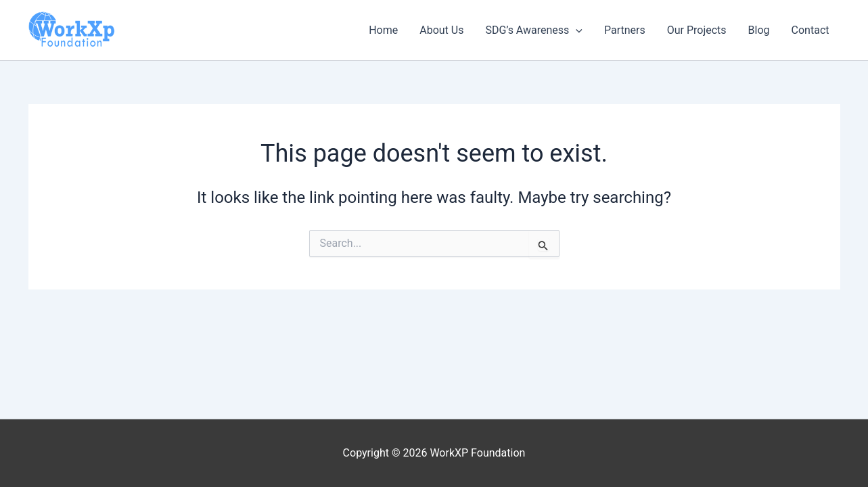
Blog (759, 30)
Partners (625, 30)
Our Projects (697, 30)
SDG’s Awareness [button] (534, 30)
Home (383, 30)
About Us (441, 30)
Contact (810, 30)
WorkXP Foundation (31, 49)
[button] (576, 30)
